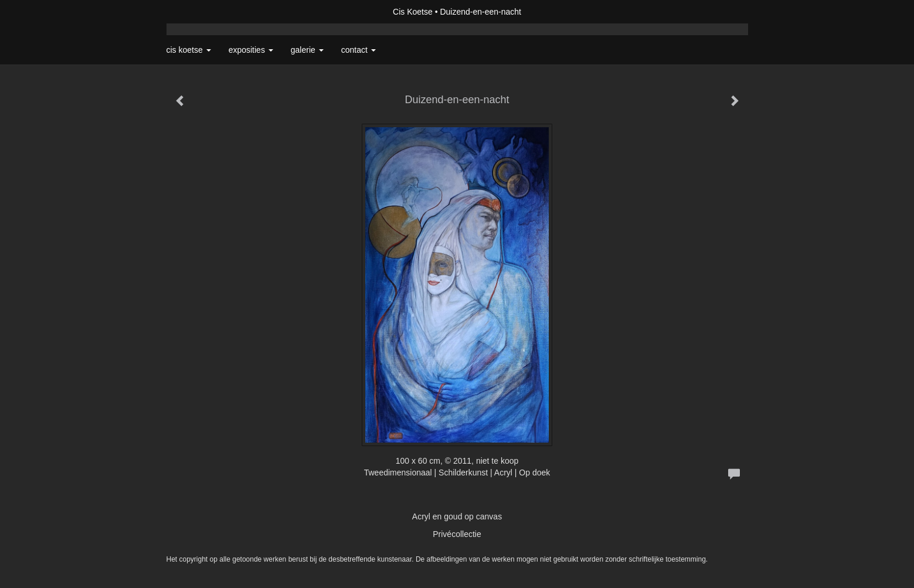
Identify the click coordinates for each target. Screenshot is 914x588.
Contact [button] (359, 50)
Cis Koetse (413, 12)
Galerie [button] (307, 50)
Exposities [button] (251, 50)
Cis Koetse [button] (189, 50)
